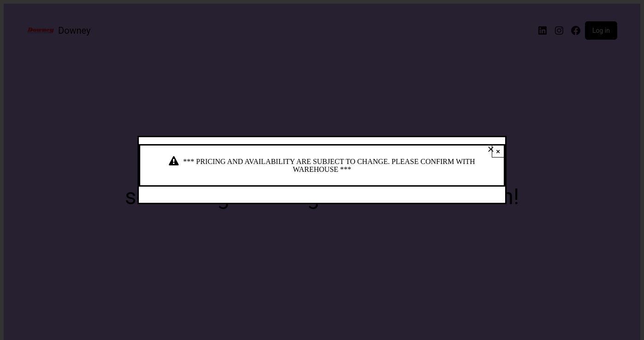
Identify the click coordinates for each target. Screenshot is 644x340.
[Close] (491, 149)
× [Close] (498, 151)
